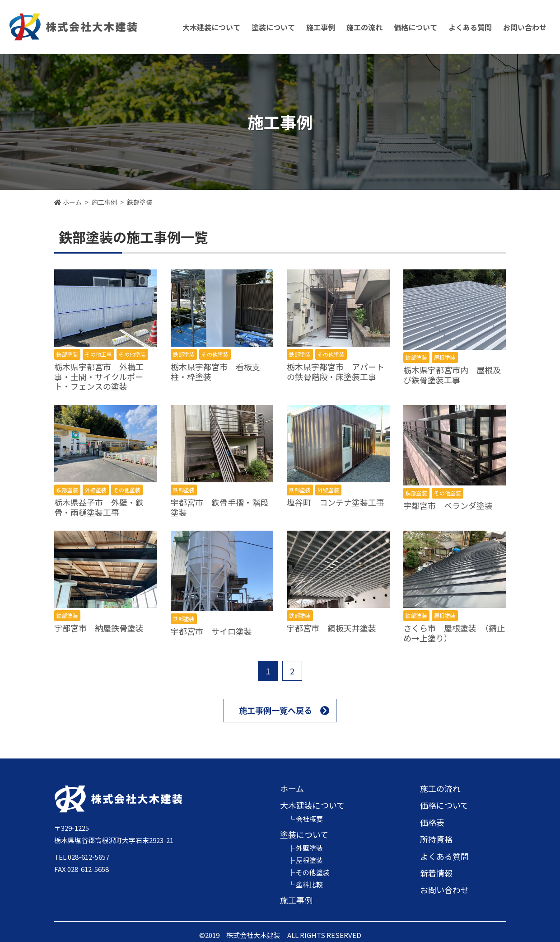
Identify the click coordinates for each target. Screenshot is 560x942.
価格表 (432, 822)
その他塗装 (132, 354)
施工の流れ (364, 27)
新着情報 (436, 873)
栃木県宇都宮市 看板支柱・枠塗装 (215, 372)
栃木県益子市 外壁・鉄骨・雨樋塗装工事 (99, 507)
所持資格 (436, 839)
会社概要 (309, 819)
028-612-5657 (89, 857)
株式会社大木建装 (73, 27)
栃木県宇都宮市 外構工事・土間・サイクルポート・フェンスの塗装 (99, 376)
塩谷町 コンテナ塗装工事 (336, 502)
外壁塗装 (96, 490)
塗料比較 (309, 884)
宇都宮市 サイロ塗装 (211, 631)
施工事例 (321, 27)
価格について (444, 805)
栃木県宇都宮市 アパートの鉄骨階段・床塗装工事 (336, 372)
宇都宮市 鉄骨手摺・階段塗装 (219, 507)
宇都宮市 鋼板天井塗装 (331, 628)
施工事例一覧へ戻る (275, 710)
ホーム (292, 788)
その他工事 (98, 354)
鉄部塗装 (67, 354)
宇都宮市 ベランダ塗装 (448, 505)
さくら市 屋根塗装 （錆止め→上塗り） (454, 633)
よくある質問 (470, 27)
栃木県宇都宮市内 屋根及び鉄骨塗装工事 (452, 375)
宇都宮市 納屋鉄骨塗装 (99, 628)
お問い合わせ (525, 27)
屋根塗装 (445, 357)
